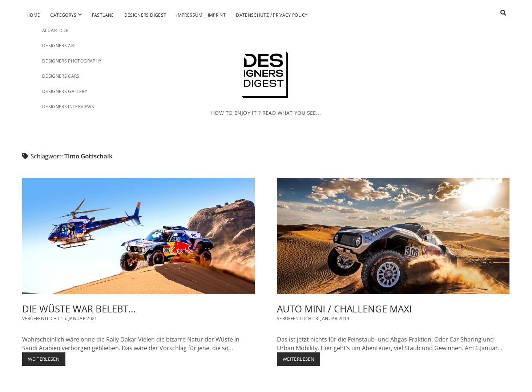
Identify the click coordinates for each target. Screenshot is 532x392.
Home (33, 15)
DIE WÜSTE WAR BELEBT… (138, 236)
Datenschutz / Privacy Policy (272, 15)
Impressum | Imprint (201, 15)
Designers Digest (145, 15)
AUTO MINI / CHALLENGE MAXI (393, 236)
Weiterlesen (47, 361)
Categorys (63, 15)
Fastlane (103, 15)
